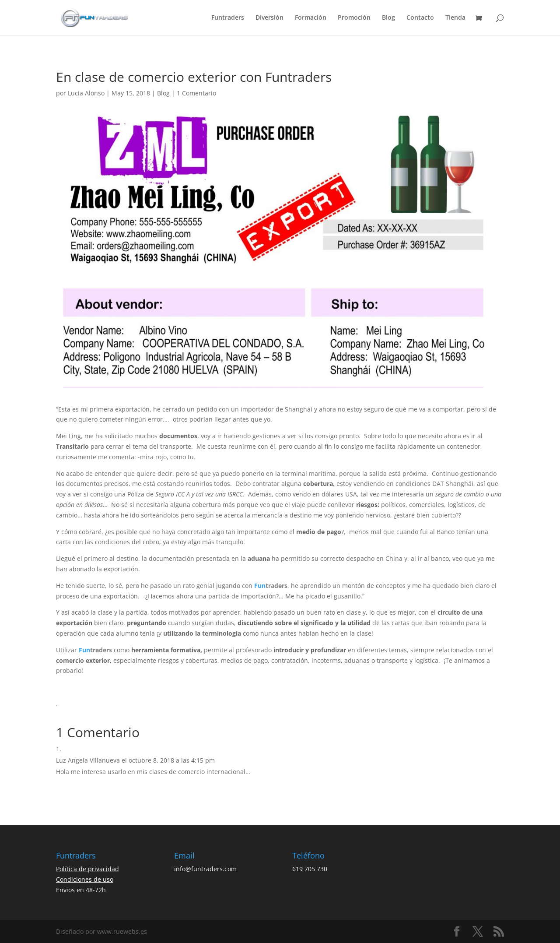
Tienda (455, 18)
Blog (388, 18)
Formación (311, 18)
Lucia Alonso (86, 93)
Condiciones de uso (85, 879)
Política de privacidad (87, 869)
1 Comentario (196, 93)
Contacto (420, 18)
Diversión (269, 18)
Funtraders (228, 18)
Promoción (354, 18)
